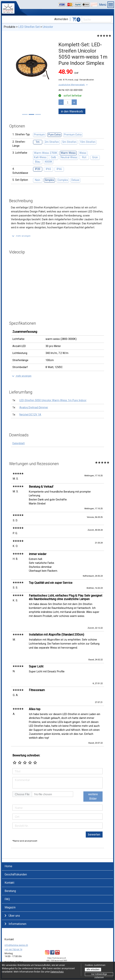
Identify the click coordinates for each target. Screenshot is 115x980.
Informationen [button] (15, 924)
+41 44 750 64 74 (13, 950)
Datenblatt (19, 443)
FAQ (7, 899)
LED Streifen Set (29, 27)
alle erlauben (93, 970)
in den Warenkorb (72, 111)
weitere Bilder (93, 796)
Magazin (10, 907)
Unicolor (48, 27)
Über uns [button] (12, 916)
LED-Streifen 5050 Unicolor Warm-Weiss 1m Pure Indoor (53, 400)
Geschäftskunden (16, 874)
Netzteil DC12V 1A (30, 415)
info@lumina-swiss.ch (16, 945)
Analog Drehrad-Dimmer (34, 408)
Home (8, 866)
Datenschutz (57, 972)
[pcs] (68, 102)
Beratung (10, 891)
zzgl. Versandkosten (84, 80)
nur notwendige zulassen (99, 974)
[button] (73, 85)
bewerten (94, 835)
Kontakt (9, 883)
